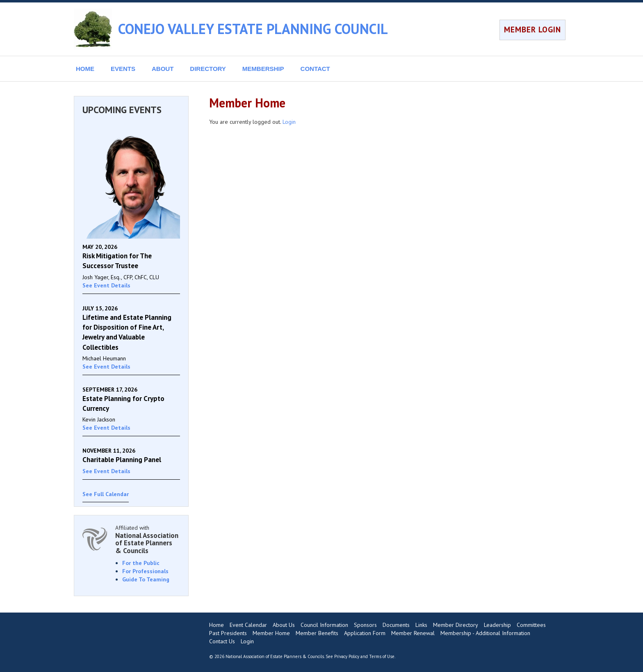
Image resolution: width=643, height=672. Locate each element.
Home (217, 625)
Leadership (497, 625)
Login (289, 122)
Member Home (271, 633)
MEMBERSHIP (263, 69)
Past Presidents (228, 633)
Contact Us (222, 641)
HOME (85, 69)
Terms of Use (382, 656)
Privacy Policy (347, 656)
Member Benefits (317, 633)
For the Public (141, 563)
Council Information (324, 625)
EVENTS (123, 69)
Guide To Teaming (146, 579)
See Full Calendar (106, 494)
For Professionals (145, 571)
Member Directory (456, 625)
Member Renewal (413, 633)
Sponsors (365, 625)
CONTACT (315, 69)
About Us (284, 625)
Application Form (365, 633)
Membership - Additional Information (485, 633)
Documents (396, 625)
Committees (531, 625)
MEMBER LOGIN (532, 30)
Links (421, 625)
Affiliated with (148, 539)
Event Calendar (248, 625)
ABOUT (163, 69)
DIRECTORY (208, 69)
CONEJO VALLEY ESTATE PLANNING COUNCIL (253, 29)
